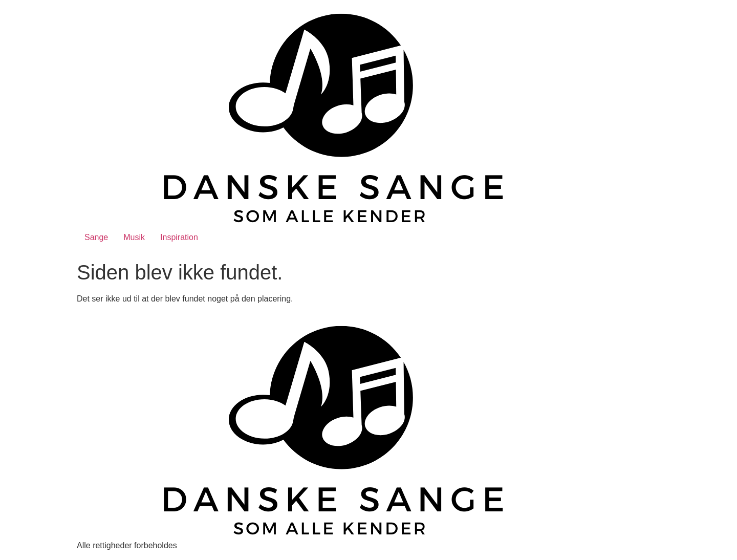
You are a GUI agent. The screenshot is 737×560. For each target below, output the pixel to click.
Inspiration (179, 237)
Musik (134, 237)
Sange (96, 237)
